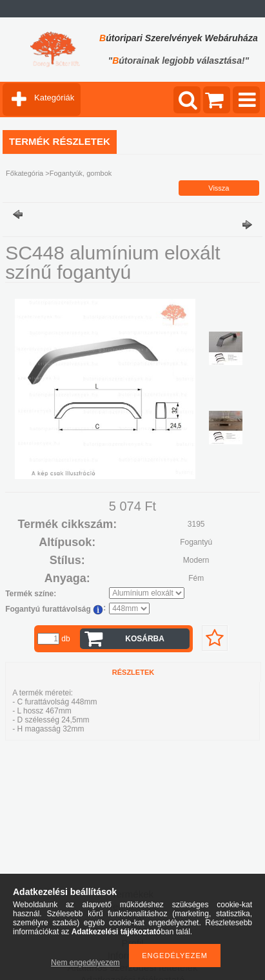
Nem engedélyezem (85, 963)
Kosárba (145, 639)
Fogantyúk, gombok (81, 173)
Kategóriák (54, 98)
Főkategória (25, 173)
